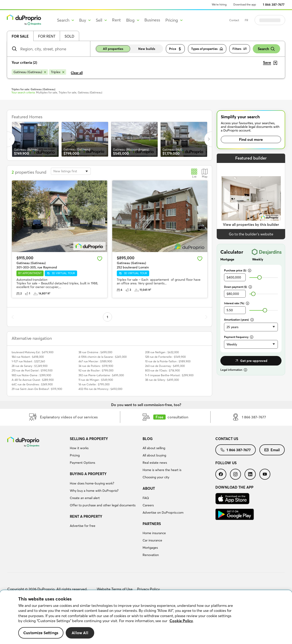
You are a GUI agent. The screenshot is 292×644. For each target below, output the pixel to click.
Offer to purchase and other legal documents (103, 505)
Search (266, 49)
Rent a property (86, 516)
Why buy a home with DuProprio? (94, 491)
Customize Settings (41, 633)
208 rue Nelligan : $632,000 (162, 352)
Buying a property (88, 474)
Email (272, 450)
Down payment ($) (238, 287)
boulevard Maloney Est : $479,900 (33, 352)
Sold (69, 36)
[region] (146, 617)
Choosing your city (156, 477)
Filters (240, 49)
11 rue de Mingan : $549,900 (96, 380)
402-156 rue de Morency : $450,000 (100, 389)
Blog (148, 439)
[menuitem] (104, 451)
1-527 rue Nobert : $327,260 (28, 361)
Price (175, 49)
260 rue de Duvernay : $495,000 (165, 366)
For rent (47, 36)
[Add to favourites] (100, 259)
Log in (276, 20)
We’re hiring (219, 4)
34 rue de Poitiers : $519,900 (96, 366)
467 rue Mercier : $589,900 (95, 361)
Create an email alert (85, 498)
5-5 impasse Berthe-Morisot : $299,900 (169, 375)
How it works (79, 448)
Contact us (227, 439)
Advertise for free (83, 526)
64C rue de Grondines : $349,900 (32, 384)
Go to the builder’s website (251, 234)
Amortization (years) (239, 320)
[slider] (259, 277)
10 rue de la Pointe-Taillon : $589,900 (168, 361)
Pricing (75, 455)
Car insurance (152, 540)
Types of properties (207, 49)
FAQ (146, 498)
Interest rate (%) (237, 303)
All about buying (154, 455)
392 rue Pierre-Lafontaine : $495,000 (101, 375)
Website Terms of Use (115, 589)
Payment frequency (239, 337)
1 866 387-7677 (274, 5)
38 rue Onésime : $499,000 (95, 352)
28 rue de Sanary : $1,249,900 (30, 366)
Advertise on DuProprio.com (163, 513)
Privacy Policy (148, 589)
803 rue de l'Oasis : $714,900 (162, 370)
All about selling (154, 448)
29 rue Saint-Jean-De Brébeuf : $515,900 (37, 389)
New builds (147, 49)
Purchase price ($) (238, 270)
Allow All (80, 633)
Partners (152, 524)
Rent (116, 20)
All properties (113, 49)
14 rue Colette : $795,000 (94, 384)
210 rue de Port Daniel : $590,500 (32, 370)
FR (258, 20)
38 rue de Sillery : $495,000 (162, 380)
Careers (148, 505)
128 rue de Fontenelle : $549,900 (165, 357)
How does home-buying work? (92, 483)
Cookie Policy (181, 621)
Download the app (245, 4)
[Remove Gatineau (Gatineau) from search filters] (30, 72)
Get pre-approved (251, 361)
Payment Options (82, 463)
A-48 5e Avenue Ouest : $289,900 (33, 380)
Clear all (77, 73)
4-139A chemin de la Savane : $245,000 (103, 357)
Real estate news (155, 463)
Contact (246, 20)
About (149, 488)
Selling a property (89, 439)
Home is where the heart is (162, 470)
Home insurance (154, 533)
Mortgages (150, 548)
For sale (20, 36)
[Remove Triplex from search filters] (58, 72)
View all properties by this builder (251, 224)
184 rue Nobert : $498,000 (28, 357)
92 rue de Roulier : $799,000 (96, 370)
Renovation (151, 555)
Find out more (251, 139)
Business (152, 20)
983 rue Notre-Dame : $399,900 (31, 375)
